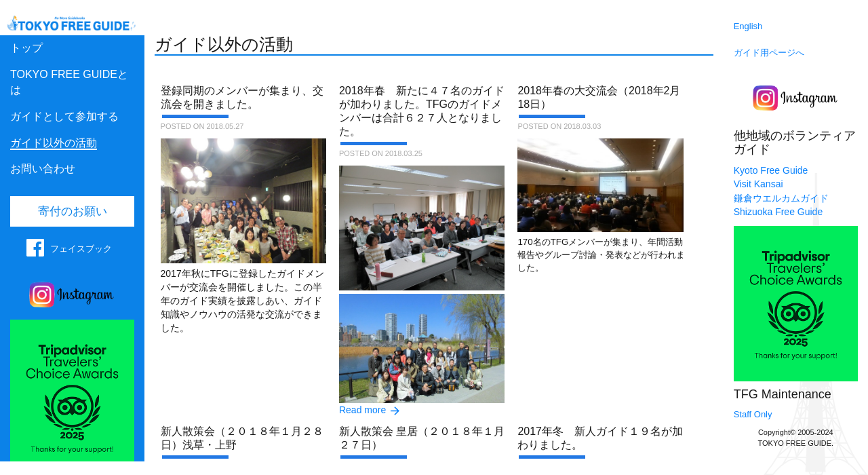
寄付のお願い (73, 211)
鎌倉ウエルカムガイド (781, 198)
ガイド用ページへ (769, 53)
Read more (362, 410)
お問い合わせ (43, 169)
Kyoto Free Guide (771, 170)
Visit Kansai (758, 184)
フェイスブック (81, 249)
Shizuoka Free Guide (778, 212)
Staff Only (753, 414)
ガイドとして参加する (64, 116)
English (748, 26)
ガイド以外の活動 (54, 143)
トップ (26, 48)
